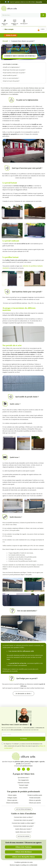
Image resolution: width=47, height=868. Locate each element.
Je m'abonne (23, 739)
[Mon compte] (8, 29)
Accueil (5, 41)
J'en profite (39, 2)
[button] (0, 2)
